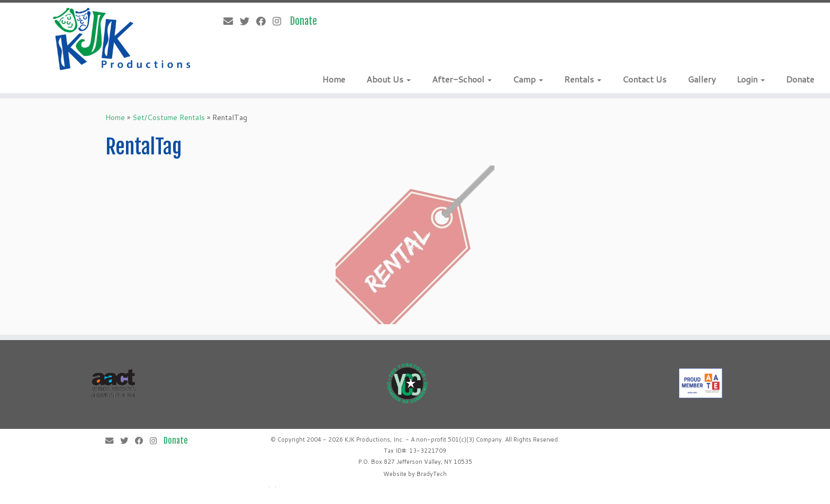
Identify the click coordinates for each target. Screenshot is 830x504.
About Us (389, 79)
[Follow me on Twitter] (248, 21)
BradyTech (432, 474)
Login (751, 79)
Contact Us (644, 79)
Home (334, 79)
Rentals (583, 79)
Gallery (702, 79)
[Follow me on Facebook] (264, 21)
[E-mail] (232, 21)
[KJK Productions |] (122, 39)
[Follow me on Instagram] (280, 21)
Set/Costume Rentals (169, 117)
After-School (462, 79)
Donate (800, 79)
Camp (528, 79)
